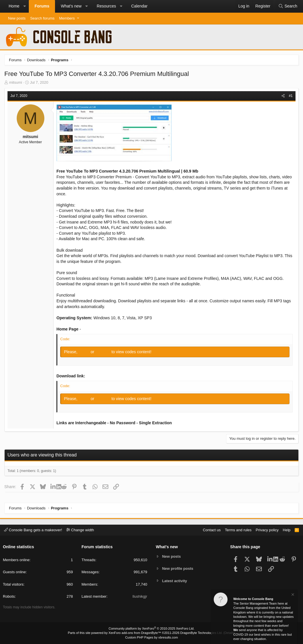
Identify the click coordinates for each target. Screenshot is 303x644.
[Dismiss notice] (292, 595)
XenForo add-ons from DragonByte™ (135, 633)
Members (67, 18)
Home (14, 6)
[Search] (288, 6)
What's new (71, 6)
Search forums (42, 18)
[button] (24, 6)
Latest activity (175, 581)
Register (103, 352)
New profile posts (178, 568)
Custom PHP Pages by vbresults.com (151, 637)
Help (287, 530)
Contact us (212, 530)
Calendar (139, 6)
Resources (106, 6)
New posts (17, 18)
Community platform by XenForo (151, 628)
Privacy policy (267, 530)
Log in (85, 352)
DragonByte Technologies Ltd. (201, 633)
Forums (42, 6)
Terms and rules (238, 530)
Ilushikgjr (140, 596)
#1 (291, 96)
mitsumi (16, 82)
